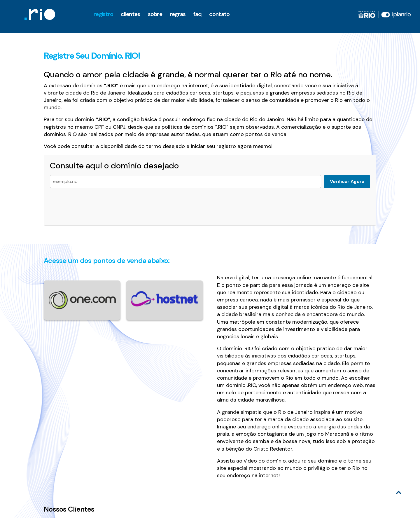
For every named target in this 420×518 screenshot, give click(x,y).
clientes (130, 14)
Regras (178, 14)
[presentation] (94, 204)
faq (198, 14)
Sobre (155, 14)
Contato (219, 14)
